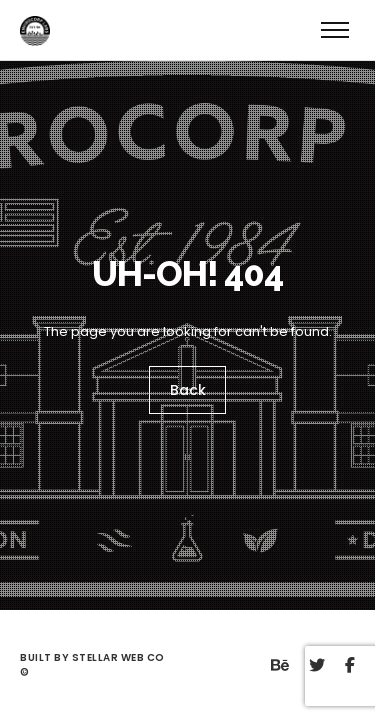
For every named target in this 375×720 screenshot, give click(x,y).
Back (188, 390)
